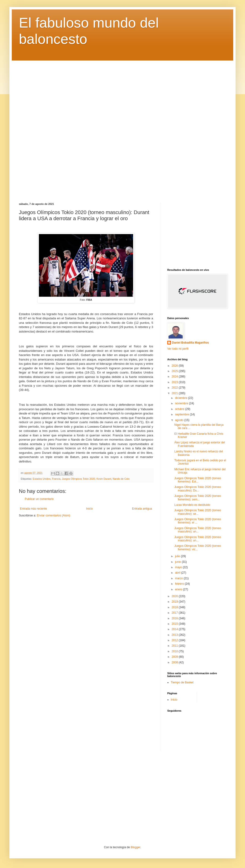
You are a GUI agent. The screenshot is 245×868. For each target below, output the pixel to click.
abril (178, 573)
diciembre (182, 398)
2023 (175, 382)
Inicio (90, 509)
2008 (175, 662)
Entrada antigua (142, 509)
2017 (175, 613)
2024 (175, 377)
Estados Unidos (42, 479)
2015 (175, 624)
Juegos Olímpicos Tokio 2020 (79, 479)
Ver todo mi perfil (178, 349)
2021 (175, 393)
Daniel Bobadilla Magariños (190, 343)
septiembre (182, 414)
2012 (175, 640)
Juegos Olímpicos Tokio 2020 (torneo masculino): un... (198, 530)
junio (178, 562)
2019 (175, 602)
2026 (175, 366)
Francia (56, 479)
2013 (175, 635)
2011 (175, 646)
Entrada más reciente (33, 509)
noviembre (182, 403)
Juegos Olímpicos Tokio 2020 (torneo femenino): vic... (198, 548)
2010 (175, 651)
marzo (179, 578)
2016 (175, 618)
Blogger (136, 847)
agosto (180, 420)
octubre (180, 409)
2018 (175, 607)
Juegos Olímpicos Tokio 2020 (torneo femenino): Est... (198, 480)
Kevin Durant (104, 479)
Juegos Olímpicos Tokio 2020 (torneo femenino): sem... (198, 498)
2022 (175, 388)
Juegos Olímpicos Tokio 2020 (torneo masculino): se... (198, 512)
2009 (175, 657)
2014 (175, 629)
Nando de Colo (121, 479)
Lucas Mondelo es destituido (192, 505)
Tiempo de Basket (182, 682)
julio (178, 556)
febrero (180, 584)
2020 (175, 596)
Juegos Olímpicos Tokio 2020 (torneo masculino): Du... (198, 489)
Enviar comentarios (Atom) (53, 515)
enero (179, 589)
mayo (179, 567)
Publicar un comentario (39, 499)
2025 (175, 371)
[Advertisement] (122, 128)
